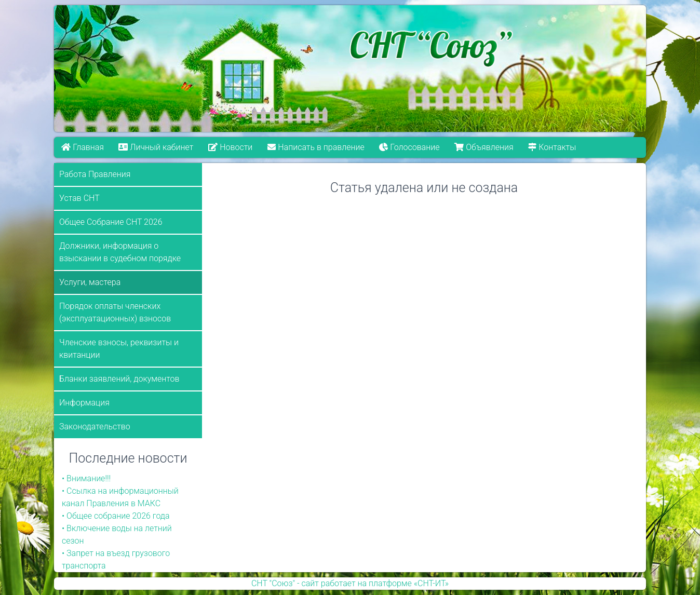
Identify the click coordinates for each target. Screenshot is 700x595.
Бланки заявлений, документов (119, 379)
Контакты (552, 147)
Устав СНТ (79, 198)
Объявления (484, 147)
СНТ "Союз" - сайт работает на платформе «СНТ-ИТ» (350, 583)
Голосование (409, 147)
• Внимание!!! (86, 478)
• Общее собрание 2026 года (116, 516)
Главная (83, 147)
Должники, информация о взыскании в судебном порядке (120, 252)
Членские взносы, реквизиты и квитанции (119, 349)
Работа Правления (95, 174)
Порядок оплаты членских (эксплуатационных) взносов (115, 312)
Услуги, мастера (90, 282)
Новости (230, 147)
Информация (84, 403)
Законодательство (95, 427)
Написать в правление (316, 147)
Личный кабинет (156, 147)
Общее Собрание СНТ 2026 (111, 222)
